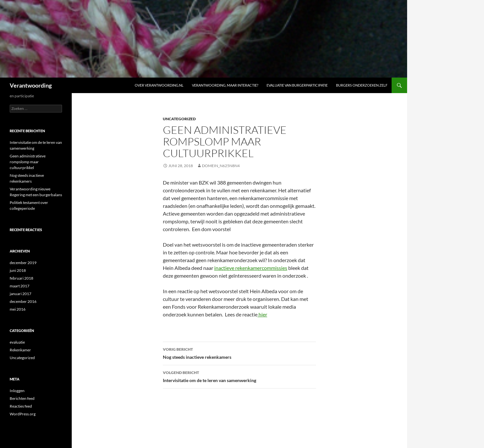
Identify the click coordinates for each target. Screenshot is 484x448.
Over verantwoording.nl (159, 85)
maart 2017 (20, 286)
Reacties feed (21, 406)
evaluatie (17, 342)
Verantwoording (31, 85)
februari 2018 (21, 278)
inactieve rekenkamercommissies (251, 268)
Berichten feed (22, 398)
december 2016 (23, 301)
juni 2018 (18, 270)
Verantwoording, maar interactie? (225, 85)
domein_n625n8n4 (221, 166)
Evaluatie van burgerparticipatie (297, 85)
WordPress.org (23, 414)
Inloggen (17, 391)
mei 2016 (18, 309)
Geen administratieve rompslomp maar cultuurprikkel (28, 162)
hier (262, 314)
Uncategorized (179, 119)
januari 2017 (21, 294)
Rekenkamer (20, 350)
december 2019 (23, 263)
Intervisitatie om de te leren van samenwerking (239, 376)
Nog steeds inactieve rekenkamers (239, 353)
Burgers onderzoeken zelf (362, 85)
